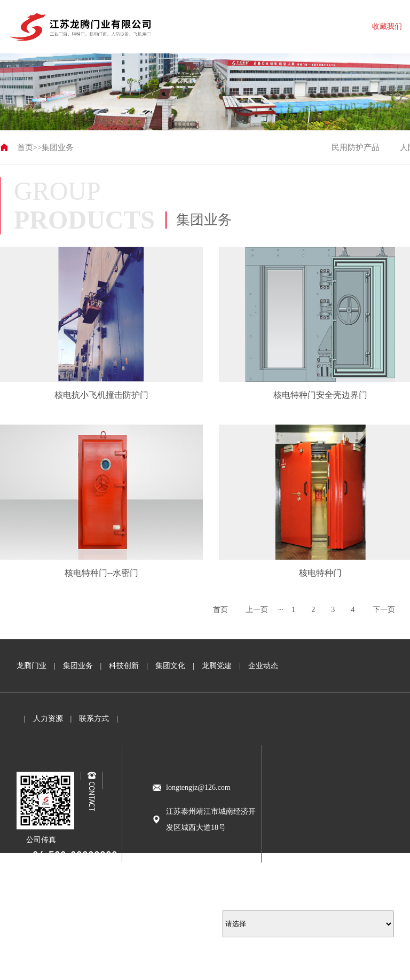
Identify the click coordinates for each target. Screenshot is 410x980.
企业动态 (263, 666)
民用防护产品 (356, 147)
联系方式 (94, 719)
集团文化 (170, 666)
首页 (25, 147)
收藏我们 (387, 26)
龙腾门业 (31, 666)
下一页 (384, 610)
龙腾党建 (217, 666)
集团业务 (58, 147)
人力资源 (48, 719)
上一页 (257, 610)
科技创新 (124, 666)
